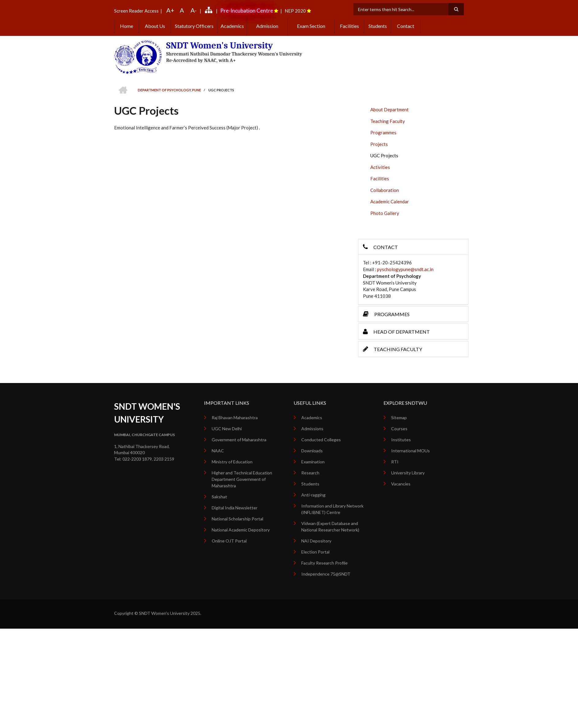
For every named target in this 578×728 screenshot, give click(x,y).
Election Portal (315, 552)
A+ (170, 10)
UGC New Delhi (227, 429)
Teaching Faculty (388, 121)
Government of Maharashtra (239, 440)
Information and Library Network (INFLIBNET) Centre (332, 509)
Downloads (312, 451)
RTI (395, 462)
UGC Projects (384, 155)
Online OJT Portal (229, 541)
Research (310, 473)
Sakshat (219, 497)
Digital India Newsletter (235, 508)
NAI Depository (316, 541)
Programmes (383, 132)
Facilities (349, 26)
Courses (399, 429)
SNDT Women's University (220, 46)
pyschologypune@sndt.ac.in (405, 269)
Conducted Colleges (321, 440)
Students (378, 26)
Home (127, 26)
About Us (155, 26)
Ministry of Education (232, 462)
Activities (380, 167)
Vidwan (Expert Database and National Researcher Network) (330, 527)
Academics (232, 26)
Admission (267, 26)
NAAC (218, 451)
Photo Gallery (385, 213)
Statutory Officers (194, 26)
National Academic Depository (241, 530)
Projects (379, 144)
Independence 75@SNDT (326, 574)
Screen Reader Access (136, 11)
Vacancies (401, 484)
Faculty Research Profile (324, 563)
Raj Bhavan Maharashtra (235, 418)
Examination (313, 462)
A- (194, 10)
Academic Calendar (390, 201)
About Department (389, 109)
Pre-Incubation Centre (247, 11)
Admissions (312, 429)
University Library (408, 473)
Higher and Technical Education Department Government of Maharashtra (242, 479)
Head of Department (396, 331)
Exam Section (311, 26)
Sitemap (399, 418)
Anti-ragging (313, 495)
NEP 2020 (295, 11)
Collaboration (385, 190)
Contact (406, 26)
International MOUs (410, 451)
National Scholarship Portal (237, 519)
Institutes (401, 440)
